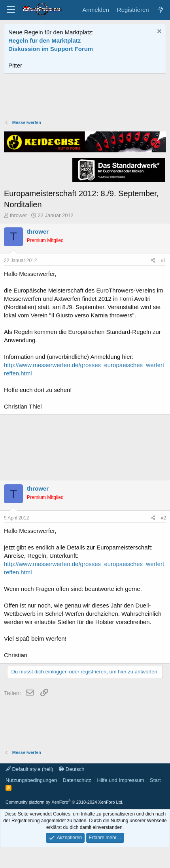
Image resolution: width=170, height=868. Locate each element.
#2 (163, 518)
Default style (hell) (29, 769)
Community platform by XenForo (64, 802)
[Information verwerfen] (158, 32)
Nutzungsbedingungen (31, 780)
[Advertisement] (85, 97)
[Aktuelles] (161, 10)
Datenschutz (77, 780)
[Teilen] (153, 261)
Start (155, 780)
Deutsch (72, 769)
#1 (163, 261)
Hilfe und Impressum (120, 780)
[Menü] (11, 10)
